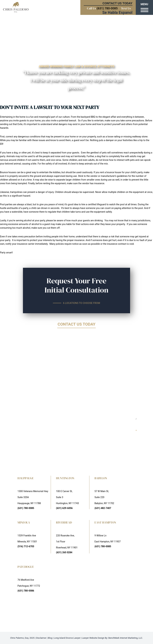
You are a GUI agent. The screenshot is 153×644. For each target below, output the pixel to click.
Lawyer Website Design (93, 638)
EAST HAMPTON (105, 522)
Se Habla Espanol (117, 13)
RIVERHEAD (64, 522)
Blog (50, 638)
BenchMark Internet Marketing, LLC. (126, 638)
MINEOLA (24, 522)
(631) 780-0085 (107, 8)
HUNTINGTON (65, 478)
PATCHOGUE (26, 567)
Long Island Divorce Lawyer (67, 638)
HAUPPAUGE (26, 478)
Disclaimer (41, 638)
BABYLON (101, 478)
